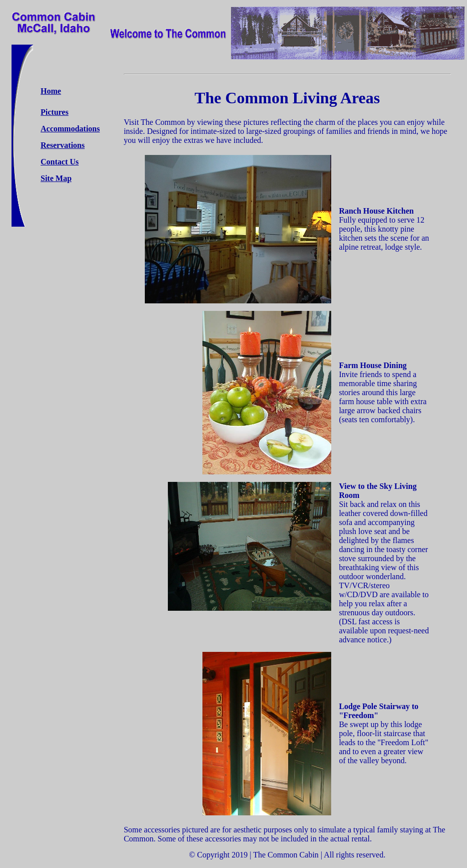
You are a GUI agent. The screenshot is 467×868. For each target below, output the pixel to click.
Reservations (63, 145)
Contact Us (60, 162)
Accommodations (70, 129)
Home (51, 91)
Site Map (56, 178)
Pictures (55, 112)
